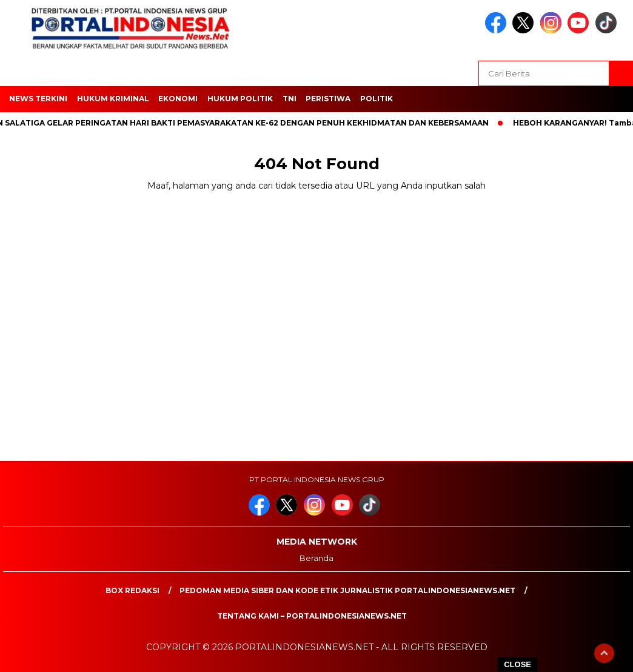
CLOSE (517, 664)
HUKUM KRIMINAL (113, 99)
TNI (290, 99)
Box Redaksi (132, 590)
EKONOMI (178, 99)
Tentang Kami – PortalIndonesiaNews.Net (312, 616)
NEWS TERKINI (38, 99)
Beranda (316, 558)
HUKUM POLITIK (240, 99)
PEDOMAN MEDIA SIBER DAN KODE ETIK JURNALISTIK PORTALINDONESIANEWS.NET (347, 590)
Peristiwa (328, 99)
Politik (377, 99)
